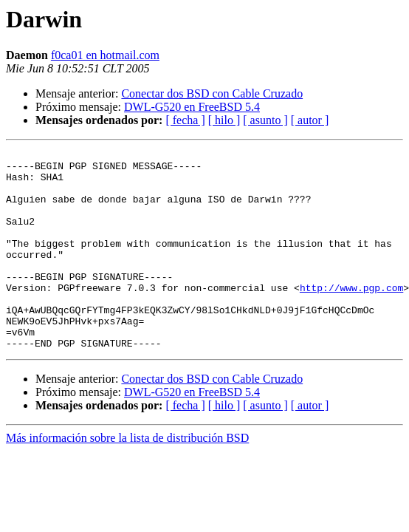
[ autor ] (310, 120)
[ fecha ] (185, 120)
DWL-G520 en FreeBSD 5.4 (192, 107)
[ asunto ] (265, 120)
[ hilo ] (224, 120)
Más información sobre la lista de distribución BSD (127, 478)
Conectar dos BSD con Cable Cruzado (212, 93)
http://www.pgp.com (351, 316)
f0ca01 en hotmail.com (105, 55)
